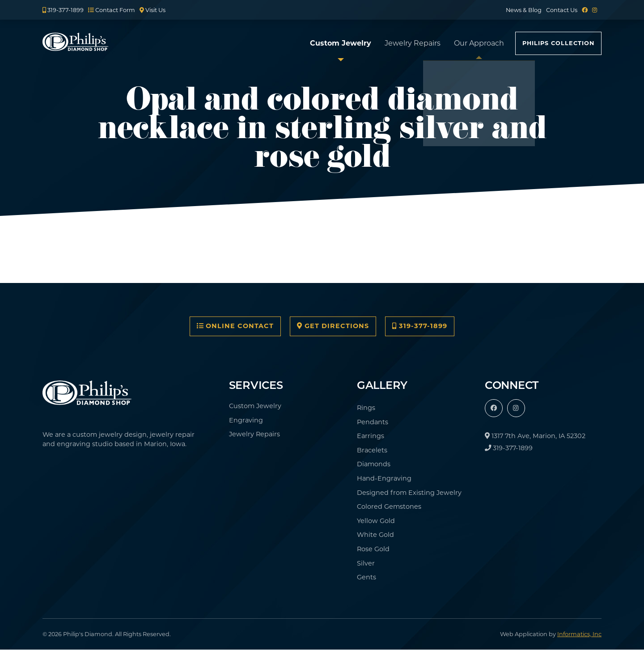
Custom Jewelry (341, 43)
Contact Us (562, 10)
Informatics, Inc (579, 634)
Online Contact (235, 326)
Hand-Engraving (384, 478)
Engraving (246, 420)
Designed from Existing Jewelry (409, 493)
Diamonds (374, 464)
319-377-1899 (63, 10)
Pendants (373, 422)
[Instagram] (595, 10)
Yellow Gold (376, 521)
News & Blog (524, 10)
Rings (366, 408)
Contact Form (112, 10)
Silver (366, 563)
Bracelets (372, 450)
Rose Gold (373, 549)
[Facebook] (585, 10)
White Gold (375, 535)
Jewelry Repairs (413, 43)
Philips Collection (558, 43)
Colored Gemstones (389, 506)
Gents (366, 577)
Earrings (371, 436)
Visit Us (153, 10)
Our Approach (479, 43)
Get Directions (333, 326)
